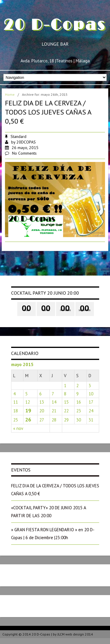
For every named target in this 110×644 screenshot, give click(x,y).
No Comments (24, 153)
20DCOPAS (26, 142)
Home (10, 94)
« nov (18, 428)
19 (28, 410)
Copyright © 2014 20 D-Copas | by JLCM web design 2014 (48, 634)
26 (28, 420)
